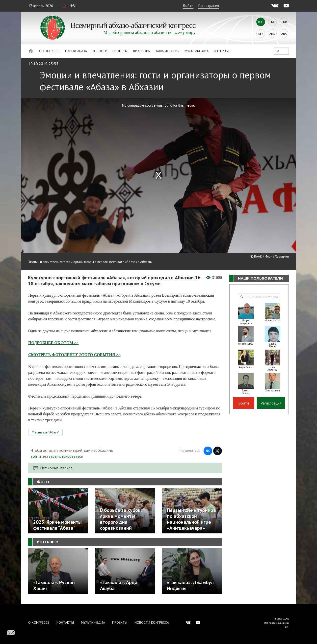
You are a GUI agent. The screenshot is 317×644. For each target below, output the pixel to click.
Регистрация (209, 5)
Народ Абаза (76, 51)
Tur (284, 22)
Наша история (167, 51)
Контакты (65, 622)
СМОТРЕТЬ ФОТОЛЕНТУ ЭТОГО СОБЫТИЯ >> (74, 355)
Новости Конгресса (152, 622)
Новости (100, 51)
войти (36, 456)
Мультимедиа (197, 51)
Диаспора (141, 51)
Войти (188, 5)
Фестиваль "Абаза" (45, 432)
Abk (261, 34)
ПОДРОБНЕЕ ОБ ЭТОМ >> (53, 343)
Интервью (222, 51)
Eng (272, 22)
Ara (284, 34)
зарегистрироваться (66, 456)
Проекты (120, 51)
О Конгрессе (50, 51)
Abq (272, 34)
